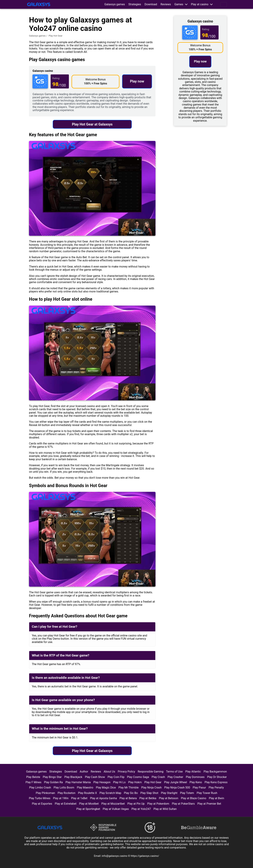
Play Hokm (135, 782)
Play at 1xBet (79, 798)
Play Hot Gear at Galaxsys (92, 124)
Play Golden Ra (53, 782)
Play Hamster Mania (78, 782)
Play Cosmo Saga (138, 777)
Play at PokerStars (183, 804)
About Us (109, 772)
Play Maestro (85, 788)
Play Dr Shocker (217, 777)
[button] (181, 4)
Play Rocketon (67, 793)
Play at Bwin (217, 798)
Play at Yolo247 (141, 809)
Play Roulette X (87, 793)
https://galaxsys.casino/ (145, 856)
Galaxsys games (115, 4)
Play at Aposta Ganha (103, 798)
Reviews (166, 4)
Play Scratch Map (110, 793)
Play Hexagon (102, 782)
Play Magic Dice (106, 788)
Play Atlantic (193, 772)
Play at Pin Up (136, 804)
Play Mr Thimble (129, 788)
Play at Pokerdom (158, 804)
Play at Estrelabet (66, 804)
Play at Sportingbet (88, 809)
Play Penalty (216, 788)
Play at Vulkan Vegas (116, 809)
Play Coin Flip (116, 777)
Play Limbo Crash (40, 788)
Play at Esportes (42, 804)
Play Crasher (175, 777)
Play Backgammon (215, 772)
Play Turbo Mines (40, 798)
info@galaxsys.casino (115, 856)
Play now (137, 81)
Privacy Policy (126, 772)
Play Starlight (169, 793)
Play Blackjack (73, 777)
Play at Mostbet (89, 804)
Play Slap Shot (149, 793)
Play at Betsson (169, 798)
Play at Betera (128, 798)
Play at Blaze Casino (194, 798)
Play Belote (33, 777)
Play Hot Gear (153, 782)
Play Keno (196, 782)
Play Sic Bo (131, 793)
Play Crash (158, 777)
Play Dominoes (195, 777)
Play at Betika (148, 798)
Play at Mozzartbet (113, 804)
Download (151, 4)
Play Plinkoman (45, 793)
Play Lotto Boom (64, 788)
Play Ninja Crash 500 (177, 788)
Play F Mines (33, 782)
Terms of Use (174, 772)
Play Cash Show (95, 777)
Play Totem (187, 793)
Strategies (135, 4)
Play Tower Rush (207, 793)
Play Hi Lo (119, 782)
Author (84, 772)
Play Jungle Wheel (176, 782)
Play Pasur (199, 788)
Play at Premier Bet (209, 804)
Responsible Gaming (151, 772)
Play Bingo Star (52, 777)
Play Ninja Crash (151, 788)
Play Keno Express (216, 782)
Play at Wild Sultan (165, 809)
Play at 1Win (61, 798)
